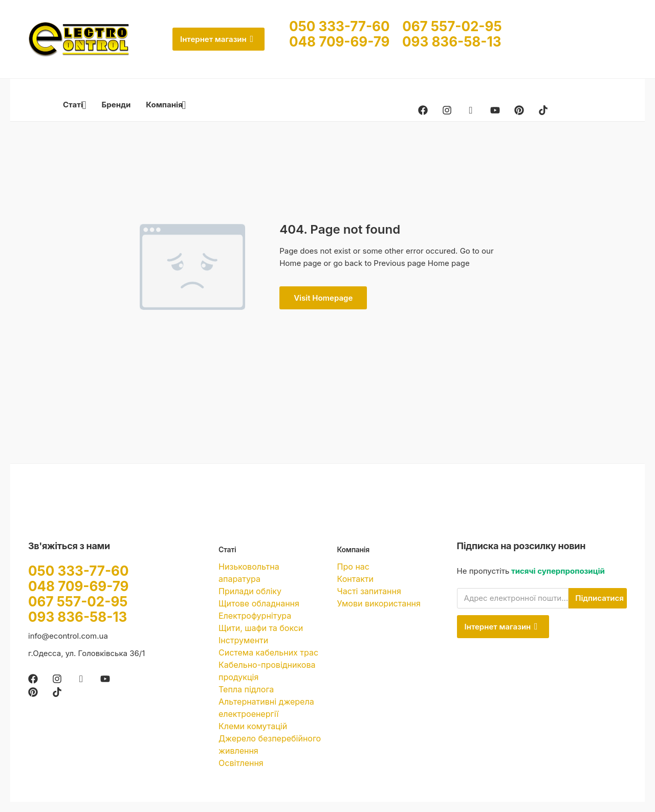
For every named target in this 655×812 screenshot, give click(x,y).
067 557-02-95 (452, 26)
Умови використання (379, 603)
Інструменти (243, 640)
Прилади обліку (250, 591)
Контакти (355, 579)
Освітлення (241, 763)
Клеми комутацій (253, 726)
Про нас (353, 567)
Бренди (116, 105)
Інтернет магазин (217, 39)
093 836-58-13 (452, 42)
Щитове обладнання (259, 603)
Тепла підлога (246, 689)
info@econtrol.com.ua (68, 636)
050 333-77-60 (346, 26)
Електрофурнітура (255, 616)
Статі (75, 105)
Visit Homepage (323, 298)
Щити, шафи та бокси (261, 628)
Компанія (166, 105)
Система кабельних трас (268, 652)
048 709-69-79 (346, 42)
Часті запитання (369, 591)
